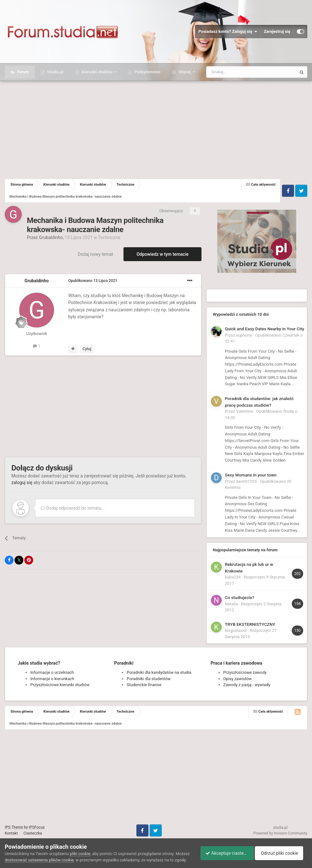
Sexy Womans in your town (251, 475)
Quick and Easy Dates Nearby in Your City (264, 329)
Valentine (245, 411)
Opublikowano (93, 281)
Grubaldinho (51, 237)
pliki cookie (80, 847)
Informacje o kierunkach (52, 679)
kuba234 (233, 577)
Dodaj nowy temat (95, 254)
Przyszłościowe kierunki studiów (60, 685)
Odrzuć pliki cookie (282, 850)
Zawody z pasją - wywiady (247, 685)
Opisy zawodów (238, 679)
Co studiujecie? (240, 597)
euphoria (244, 335)
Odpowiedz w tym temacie (162, 254)
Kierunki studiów (97, 72)
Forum (23, 72)
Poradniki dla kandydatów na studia (159, 672)
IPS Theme (14, 827)
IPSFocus (37, 827)
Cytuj (87, 349)
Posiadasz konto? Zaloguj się (228, 32)
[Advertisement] (156, 128)
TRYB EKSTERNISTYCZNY (250, 624)
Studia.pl (55, 72)
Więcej (185, 72)
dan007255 (246, 481)
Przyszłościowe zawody (245, 672)
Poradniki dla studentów (149, 679)
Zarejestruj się (277, 31)
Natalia (231, 604)
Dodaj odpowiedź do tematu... (73, 508)
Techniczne (109, 237)
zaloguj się (22, 482)
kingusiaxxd (236, 630)
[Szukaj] (236, 72)
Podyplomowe (147, 72)
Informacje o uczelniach (52, 672)
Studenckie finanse (144, 685)
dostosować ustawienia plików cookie (54, 854)
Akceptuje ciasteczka (224, 850)
